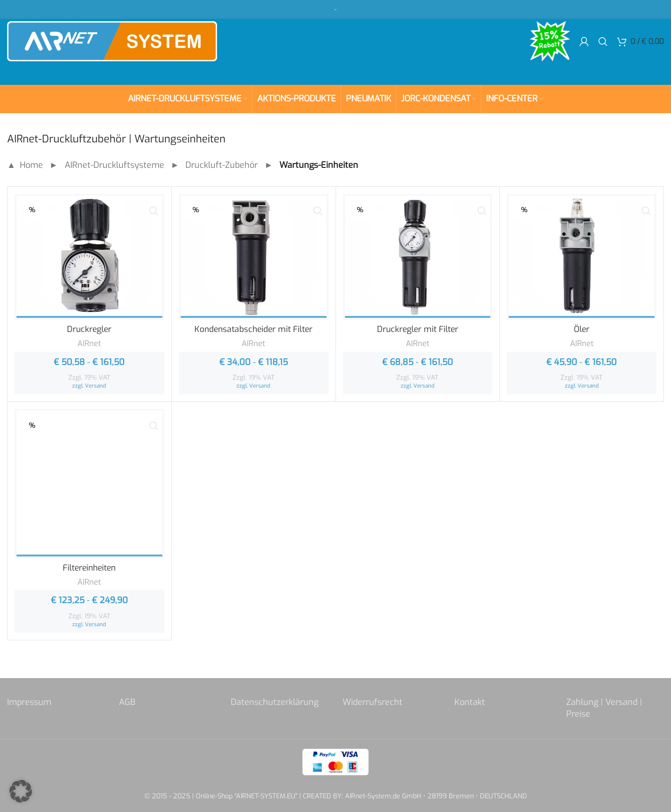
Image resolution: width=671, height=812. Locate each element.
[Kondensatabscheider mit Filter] (254, 257)
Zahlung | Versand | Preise (604, 708)
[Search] (603, 47)
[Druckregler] (89, 257)
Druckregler (89, 329)
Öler (582, 329)
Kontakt (470, 702)
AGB (127, 702)
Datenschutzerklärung (275, 702)
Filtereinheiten (89, 568)
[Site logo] (125, 47)
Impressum (29, 702)
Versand (96, 386)
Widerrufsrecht (373, 702)
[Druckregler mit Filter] (418, 257)
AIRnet (89, 344)
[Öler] (582, 257)
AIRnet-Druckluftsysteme (114, 165)
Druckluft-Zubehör (222, 165)
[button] (21, 791)
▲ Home (25, 165)
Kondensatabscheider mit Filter (253, 329)
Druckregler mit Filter (418, 329)
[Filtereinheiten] (89, 484)
